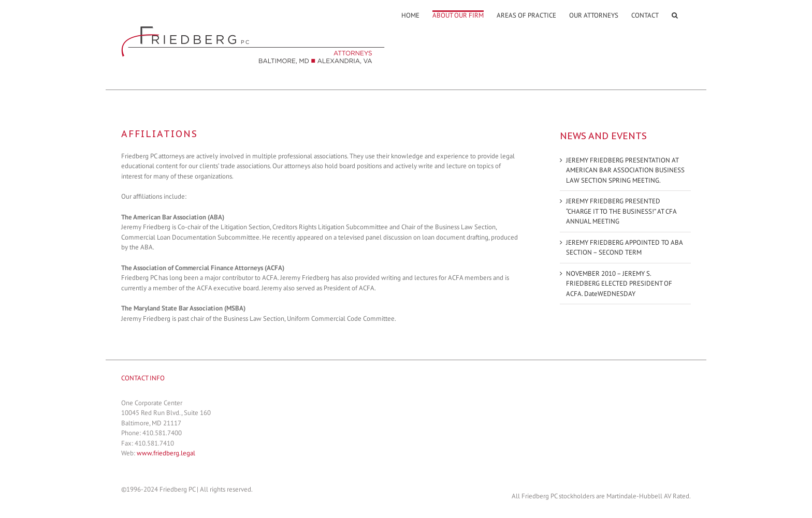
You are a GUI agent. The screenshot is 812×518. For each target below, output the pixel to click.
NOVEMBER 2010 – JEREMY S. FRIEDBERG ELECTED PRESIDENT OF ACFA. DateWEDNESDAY (619, 284)
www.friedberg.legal (166, 453)
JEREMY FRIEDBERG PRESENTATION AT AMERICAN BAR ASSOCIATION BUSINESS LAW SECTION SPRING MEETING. (625, 170)
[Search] (675, 14)
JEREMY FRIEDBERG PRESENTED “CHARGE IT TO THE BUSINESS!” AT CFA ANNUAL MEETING (621, 211)
